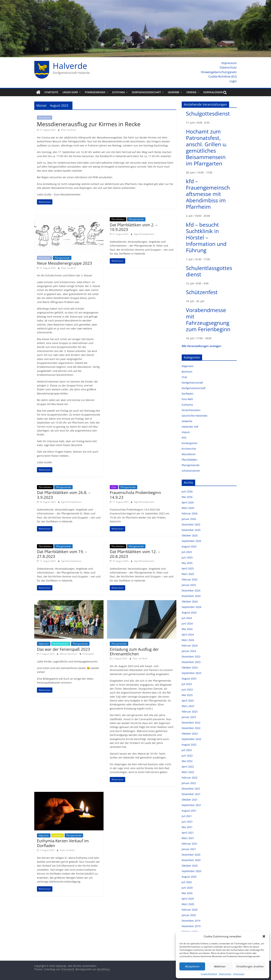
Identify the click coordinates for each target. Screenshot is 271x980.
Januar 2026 (189, 519)
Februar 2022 (190, 778)
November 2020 (191, 860)
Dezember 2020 (191, 855)
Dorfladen (188, 394)
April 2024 (188, 634)
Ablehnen (220, 966)
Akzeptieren (192, 966)
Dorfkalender (213, 92)
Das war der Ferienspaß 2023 (63, 649)
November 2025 (191, 530)
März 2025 (188, 574)
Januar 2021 (189, 849)
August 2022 (189, 745)
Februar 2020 (190, 910)
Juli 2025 (187, 552)
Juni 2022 (187, 756)
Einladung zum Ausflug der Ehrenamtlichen (134, 651)
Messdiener (45, 118)
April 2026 (188, 502)
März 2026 (188, 508)
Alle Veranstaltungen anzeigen (201, 346)
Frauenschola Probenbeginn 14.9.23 (135, 495)
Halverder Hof (190, 427)
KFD (184, 438)
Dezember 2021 (191, 789)
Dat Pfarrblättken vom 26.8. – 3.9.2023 (64, 495)
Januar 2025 (189, 585)
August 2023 (189, 679)
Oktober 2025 (190, 535)
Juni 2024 (187, 623)
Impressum (239, 974)
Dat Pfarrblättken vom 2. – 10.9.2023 (134, 227)
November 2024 (191, 596)
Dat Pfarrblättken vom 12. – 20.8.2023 (135, 554)
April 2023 (188, 701)
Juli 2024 (187, 618)
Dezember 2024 (191, 590)
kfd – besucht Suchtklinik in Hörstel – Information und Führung (206, 237)
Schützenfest (202, 292)
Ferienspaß (88, 654)
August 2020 (189, 877)
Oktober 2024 (190, 601)
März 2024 (188, 640)
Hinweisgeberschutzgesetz (219, 72)
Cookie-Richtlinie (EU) (223, 77)
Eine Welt (187, 399)
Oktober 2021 (190, 800)
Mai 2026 (187, 497)
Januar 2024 (189, 651)
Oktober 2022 (190, 734)
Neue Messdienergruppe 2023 (64, 263)
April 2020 (188, 899)
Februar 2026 (190, 513)
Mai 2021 (187, 827)
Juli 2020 (187, 882)
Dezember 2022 (191, 723)
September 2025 (191, 541)
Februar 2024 (190, 645)
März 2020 (188, 904)
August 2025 (189, 546)
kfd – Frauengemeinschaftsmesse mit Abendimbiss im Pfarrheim (208, 194)
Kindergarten (190, 443)
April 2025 (188, 568)
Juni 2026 (187, 491)
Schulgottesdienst (208, 114)
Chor (114, 487)
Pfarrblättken (118, 219)
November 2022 (191, 728)
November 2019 (191, 926)
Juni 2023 (187, 690)
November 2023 (191, 662)
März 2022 (188, 772)
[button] (264, 936)
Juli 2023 (187, 684)
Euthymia (119, 92)
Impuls (186, 432)
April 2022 (188, 767)
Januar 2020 (189, 915)
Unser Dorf (70, 92)
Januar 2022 (189, 783)
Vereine (191, 92)
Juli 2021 (187, 816)
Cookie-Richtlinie (209, 974)
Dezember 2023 (191, 656)
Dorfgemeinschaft (192, 383)
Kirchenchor (189, 449)
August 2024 (189, 612)
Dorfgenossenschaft (146, 92)
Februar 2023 (190, 712)
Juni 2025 (187, 557)
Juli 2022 (187, 750)
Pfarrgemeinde (95, 92)
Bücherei (187, 372)
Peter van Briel (68, 130)
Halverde (70, 66)
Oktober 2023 (190, 668)
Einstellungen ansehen (250, 966)
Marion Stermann (69, 654)
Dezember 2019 (191, 921)
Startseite (51, 92)
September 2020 (191, 871)
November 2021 (191, 794)
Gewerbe (174, 92)
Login (233, 81)
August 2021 (189, 811)
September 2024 (191, 607)
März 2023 (188, 706)
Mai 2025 (187, 563)
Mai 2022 (187, 761)
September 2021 (191, 805)
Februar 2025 (190, 579)
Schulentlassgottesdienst (209, 271)
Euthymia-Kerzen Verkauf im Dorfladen (63, 843)
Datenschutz (225, 974)
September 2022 (191, 739)
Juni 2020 (187, 888)
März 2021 (188, 838)
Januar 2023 (189, 717)
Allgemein (44, 644)
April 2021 (188, 833)
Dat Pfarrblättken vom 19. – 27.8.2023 (62, 554)
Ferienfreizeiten (61, 644)
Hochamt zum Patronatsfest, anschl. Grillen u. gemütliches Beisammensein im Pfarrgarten (207, 147)
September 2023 (191, 673)
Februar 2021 (190, 844)
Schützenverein (191, 471)
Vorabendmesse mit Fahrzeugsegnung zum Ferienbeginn (208, 320)
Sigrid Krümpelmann (144, 234)
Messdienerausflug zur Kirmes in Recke (89, 124)
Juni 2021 (187, 822)
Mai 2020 (187, 893)
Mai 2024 (187, 629)
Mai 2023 (187, 695)
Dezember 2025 (191, 524)
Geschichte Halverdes (195, 416)
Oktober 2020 (190, 866)
